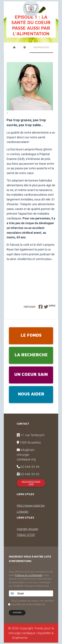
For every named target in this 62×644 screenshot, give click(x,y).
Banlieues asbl (40, 638)
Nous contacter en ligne (31, 483)
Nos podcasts (41, 47)
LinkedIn (23, 512)
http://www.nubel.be (31, 505)
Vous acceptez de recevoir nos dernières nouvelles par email (33, 602)
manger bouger (28, 529)
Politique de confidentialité (29, 575)
